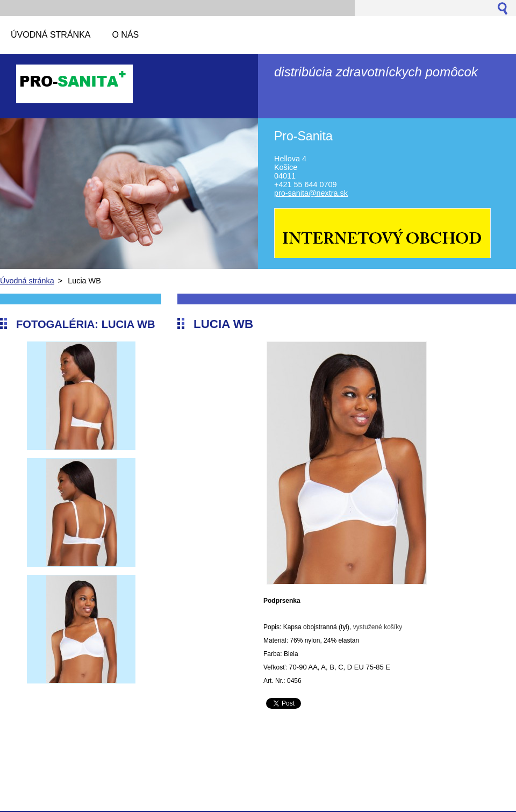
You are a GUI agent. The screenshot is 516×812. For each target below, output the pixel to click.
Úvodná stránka (27, 281)
